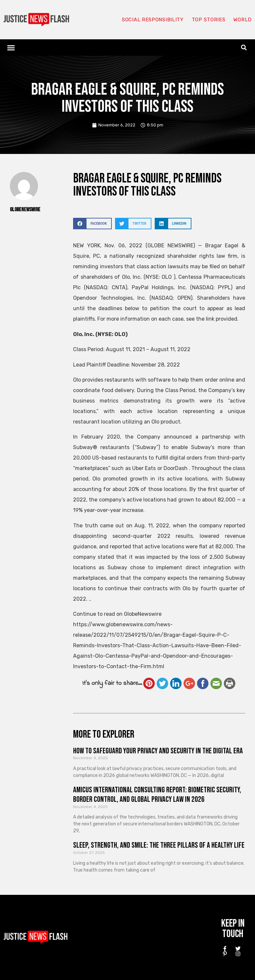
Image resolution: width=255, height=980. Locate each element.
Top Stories (209, 20)
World (243, 20)
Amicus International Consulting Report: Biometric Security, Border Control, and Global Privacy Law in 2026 (157, 795)
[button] (11, 47)
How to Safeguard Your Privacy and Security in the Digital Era (158, 751)
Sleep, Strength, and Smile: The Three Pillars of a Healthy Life (159, 845)
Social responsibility (153, 20)
